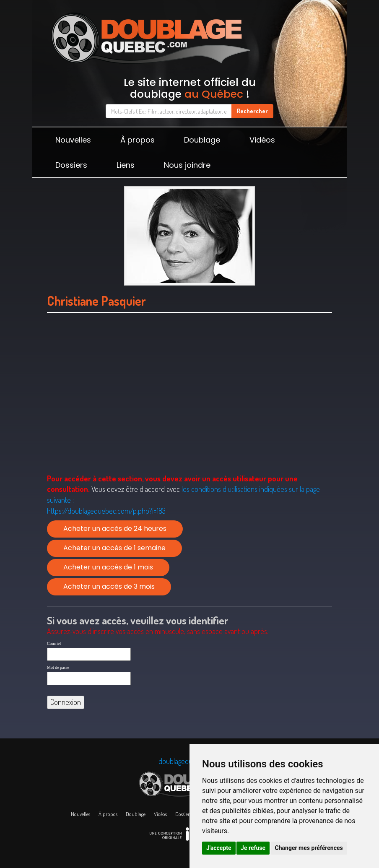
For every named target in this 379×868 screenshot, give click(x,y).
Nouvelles (73, 140)
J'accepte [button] (219, 848)
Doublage (202, 140)
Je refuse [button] (253, 848)
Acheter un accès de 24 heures (115, 529)
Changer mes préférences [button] (309, 848)
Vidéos (262, 140)
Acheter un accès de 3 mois (109, 586)
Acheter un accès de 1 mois (108, 567)
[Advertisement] (189, 404)
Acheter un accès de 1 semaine (114, 548)
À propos (138, 140)
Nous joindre (187, 165)
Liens (126, 165)
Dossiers (71, 165)
